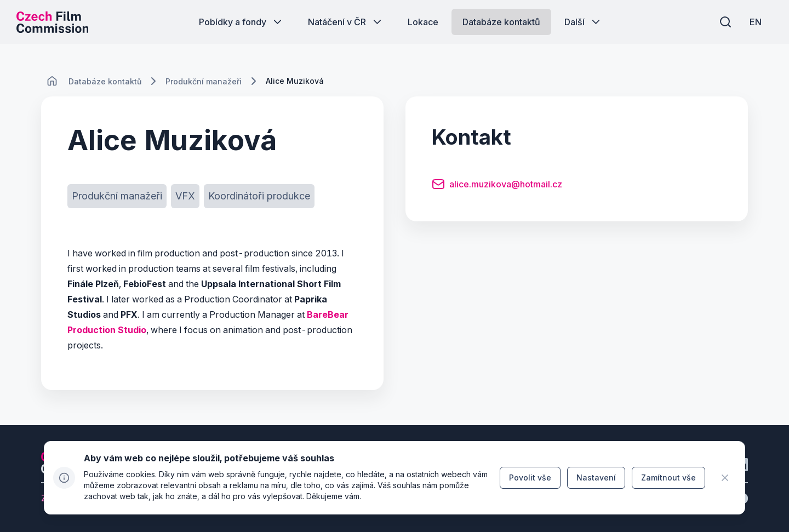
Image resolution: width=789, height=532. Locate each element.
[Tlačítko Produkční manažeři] (117, 196)
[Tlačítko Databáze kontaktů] (501, 22)
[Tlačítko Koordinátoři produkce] (259, 196)
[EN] (756, 22)
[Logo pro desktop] (53, 22)
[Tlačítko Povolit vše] (530, 478)
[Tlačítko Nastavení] (596, 478)
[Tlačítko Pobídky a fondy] (241, 22)
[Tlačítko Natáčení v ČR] (346, 22)
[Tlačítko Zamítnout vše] (668, 478)
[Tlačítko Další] (583, 22)
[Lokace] (105, 81)
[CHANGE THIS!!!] (52, 81)
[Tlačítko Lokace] (423, 22)
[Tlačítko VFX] (185, 196)
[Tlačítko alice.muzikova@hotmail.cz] (497, 186)
